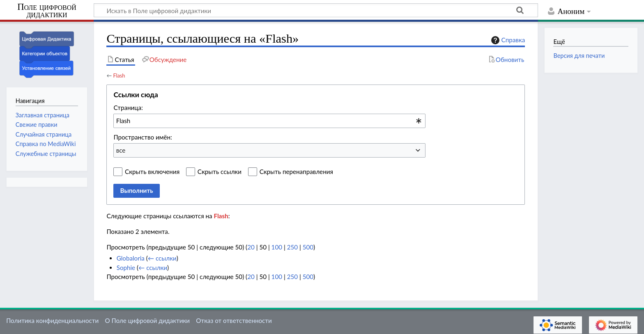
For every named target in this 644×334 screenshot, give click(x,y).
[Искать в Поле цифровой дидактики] (316, 10)
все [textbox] (121, 150)
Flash (119, 75)
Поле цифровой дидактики (47, 11)
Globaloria (131, 258)
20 (251, 247)
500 (308, 247)
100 (277, 247)
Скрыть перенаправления (296, 172)
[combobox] (269, 121)
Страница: (128, 108)
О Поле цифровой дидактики (147, 320)
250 (292, 247)
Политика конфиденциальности (52, 320)
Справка (507, 40)
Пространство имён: (143, 137)
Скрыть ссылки (220, 172)
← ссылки (162, 258)
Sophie (126, 268)
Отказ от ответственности (234, 320)
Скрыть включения (152, 172)
